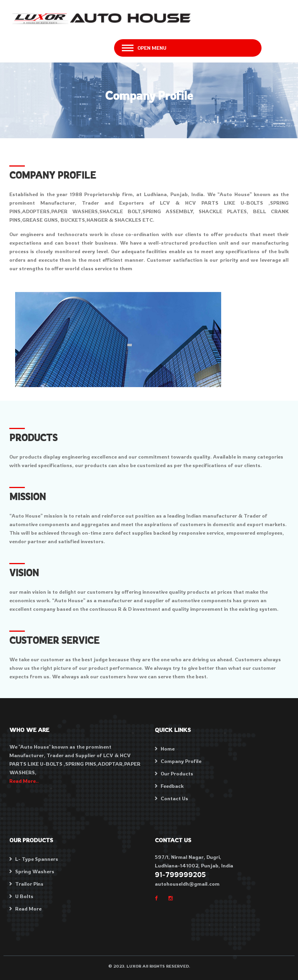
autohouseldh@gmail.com (187, 884)
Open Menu (152, 48)
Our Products (177, 773)
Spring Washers (35, 871)
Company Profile (181, 761)
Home (168, 749)
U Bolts (24, 896)
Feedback (172, 786)
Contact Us (174, 798)
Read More (28, 909)
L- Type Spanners (37, 859)
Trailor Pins (29, 884)
